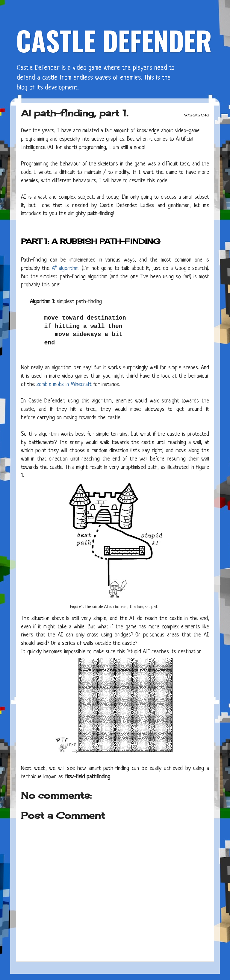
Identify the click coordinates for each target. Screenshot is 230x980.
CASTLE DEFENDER (114, 40)
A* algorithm (65, 269)
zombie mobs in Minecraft (64, 385)
